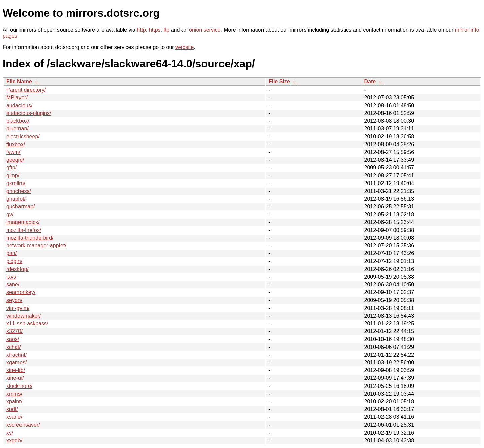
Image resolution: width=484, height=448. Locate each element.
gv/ (10, 215)
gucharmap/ (21, 207)
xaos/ (13, 339)
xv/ (10, 433)
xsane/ (14, 417)
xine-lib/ (16, 370)
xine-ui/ (15, 378)
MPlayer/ (17, 98)
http (141, 30)
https (155, 30)
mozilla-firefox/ (24, 230)
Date (370, 82)
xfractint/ (16, 355)
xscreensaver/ (23, 425)
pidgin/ (14, 261)
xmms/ (14, 394)
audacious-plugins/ (29, 113)
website (185, 47)
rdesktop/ (17, 269)
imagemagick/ (23, 222)
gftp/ (12, 168)
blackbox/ (18, 121)
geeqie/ (15, 160)
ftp (166, 30)
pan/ (12, 253)
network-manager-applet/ (36, 246)
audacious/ (19, 105)
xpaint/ (14, 401)
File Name (19, 82)
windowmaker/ (24, 316)
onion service (205, 30)
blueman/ (17, 129)
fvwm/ (13, 152)
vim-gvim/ (18, 308)
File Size (279, 82)
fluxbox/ (16, 144)
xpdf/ (12, 409)
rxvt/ (11, 277)
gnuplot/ (16, 199)
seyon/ (14, 300)
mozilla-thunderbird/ (30, 238)
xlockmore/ (19, 386)
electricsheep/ (23, 137)
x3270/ (14, 331)
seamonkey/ (21, 292)
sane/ (13, 284)
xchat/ (14, 347)
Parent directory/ (26, 90)
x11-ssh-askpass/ (27, 323)
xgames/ (16, 362)
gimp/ (13, 176)
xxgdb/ (14, 440)
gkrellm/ (16, 183)
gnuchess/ (19, 191)
